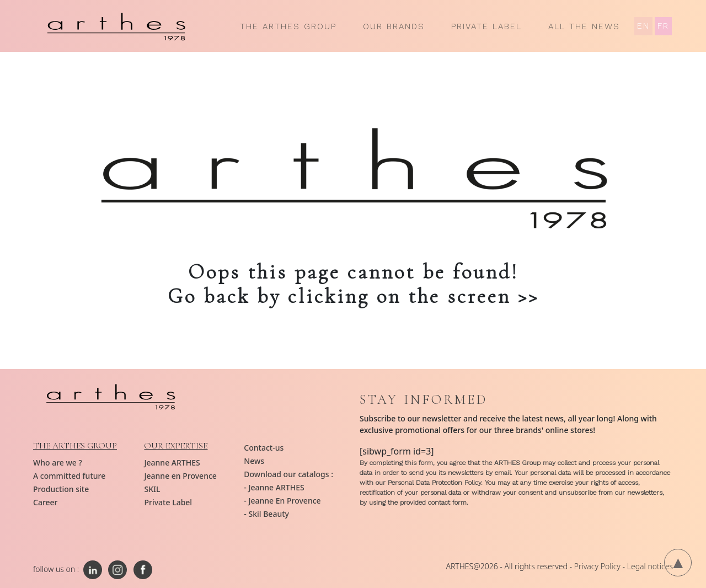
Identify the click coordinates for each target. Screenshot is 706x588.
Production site (61, 489)
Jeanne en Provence (180, 476)
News (254, 461)
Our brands (394, 26)
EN (643, 26)
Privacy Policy (597, 566)
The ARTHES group (288, 26)
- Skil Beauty (266, 514)
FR (663, 26)
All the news (584, 26)
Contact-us (264, 448)
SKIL (152, 489)
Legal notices (650, 566)
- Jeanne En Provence (282, 501)
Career (46, 502)
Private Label (486, 26)
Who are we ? (58, 463)
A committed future (69, 476)
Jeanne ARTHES (172, 463)
